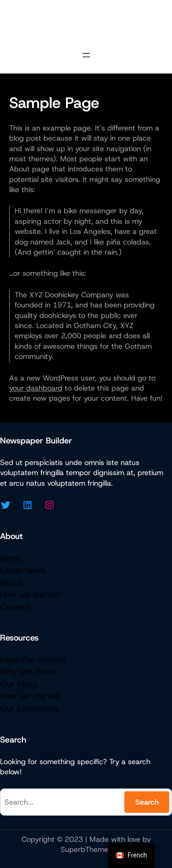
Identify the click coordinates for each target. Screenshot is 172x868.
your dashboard (36, 388)
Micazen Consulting (86, 23)
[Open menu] (86, 55)
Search (147, 802)
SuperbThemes (86, 849)
